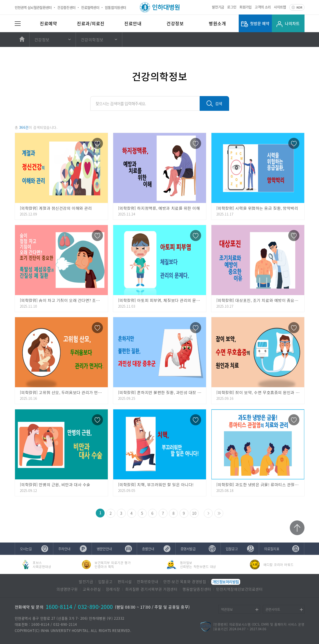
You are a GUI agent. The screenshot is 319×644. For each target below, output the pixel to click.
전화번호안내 (147, 582)
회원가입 (245, 7)
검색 (219, 103)
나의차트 (292, 23)
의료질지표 (272, 549)
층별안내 (148, 549)
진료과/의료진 (91, 23)
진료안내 (133, 23)
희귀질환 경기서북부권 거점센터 (151, 589)
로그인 (232, 7)
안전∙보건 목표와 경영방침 (185, 582)
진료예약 (48, 23)
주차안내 (64, 549)
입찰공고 (232, 549)
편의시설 (125, 582)
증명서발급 (188, 549)
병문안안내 (104, 549)
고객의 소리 (263, 7)
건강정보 (175, 23)
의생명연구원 (67, 589)
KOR (299, 7)
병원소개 (217, 23)
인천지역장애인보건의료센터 (239, 589)
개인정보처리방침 (226, 582)
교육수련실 (92, 589)
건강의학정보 (92, 40)
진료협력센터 (90, 7)
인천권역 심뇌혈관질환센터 (33, 7)
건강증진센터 (66, 7)
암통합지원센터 (115, 7)
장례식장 (113, 589)
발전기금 (218, 7)
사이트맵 (280, 7)
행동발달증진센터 (197, 589)
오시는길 (26, 549)
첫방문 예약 (260, 23)
